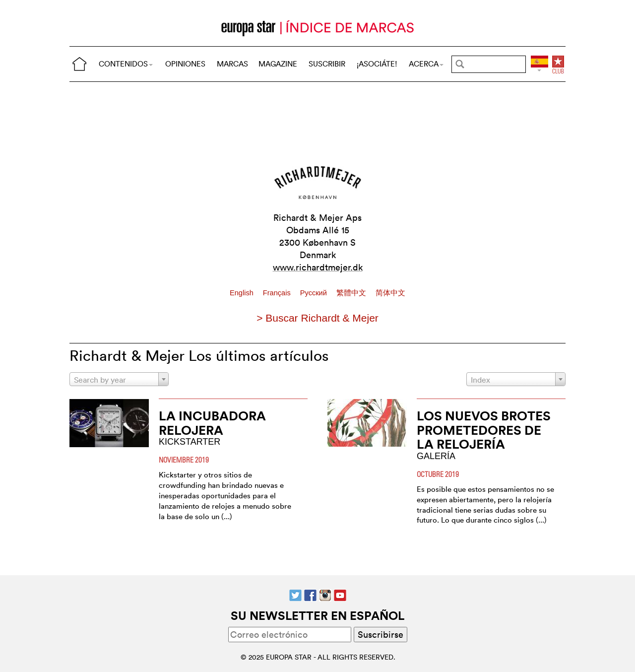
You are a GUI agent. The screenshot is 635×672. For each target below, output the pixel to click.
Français (278, 293)
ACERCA (426, 64)
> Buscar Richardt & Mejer (317, 318)
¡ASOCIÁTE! (377, 64)
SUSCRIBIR (327, 64)
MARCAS (232, 64)
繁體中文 (352, 293)
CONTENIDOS (126, 64)
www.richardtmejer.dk (318, 267)
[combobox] (119, 379)
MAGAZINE (278, 64)
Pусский (315, 293)
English (243, 293)
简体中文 (390, 293)
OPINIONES (185, 64)
